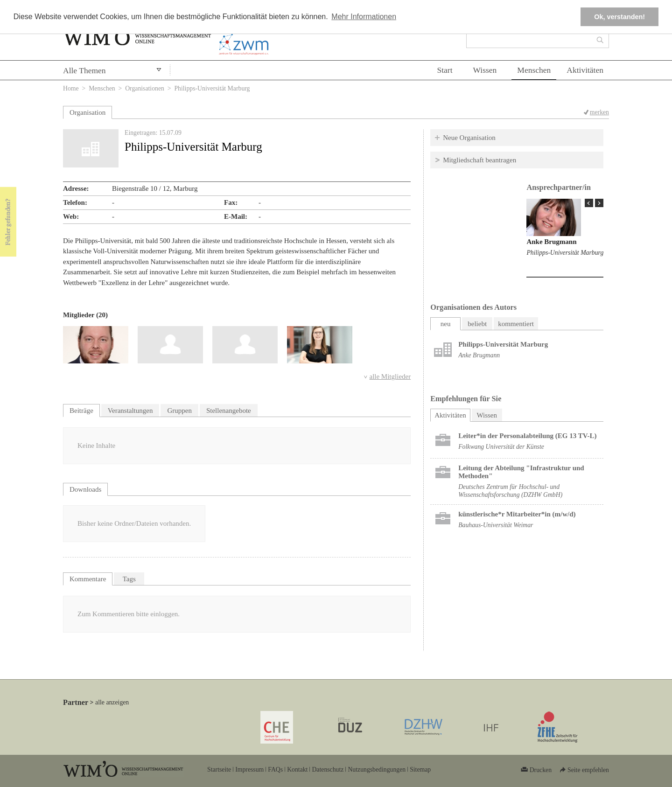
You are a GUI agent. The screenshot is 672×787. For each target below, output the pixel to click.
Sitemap (420, 770)
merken (599, 112)
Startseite (219, 770)
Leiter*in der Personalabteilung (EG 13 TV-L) (527, 436)
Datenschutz (328, 770)
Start (444, 70)
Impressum (249, 770)
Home (71, 88)
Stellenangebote (229, 411)
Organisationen (145, 88)
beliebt (477, 324)
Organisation (87, 112)
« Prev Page (589, 203)
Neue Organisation (469, 138)
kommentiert (516, 324)
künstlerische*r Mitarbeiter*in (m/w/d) (517, 514)
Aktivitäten (585, 70)
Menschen (534, 70)
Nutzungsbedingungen (377, 770)
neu (446, 324)
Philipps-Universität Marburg (565, 253)
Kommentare (88, 579)
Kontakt (297, 770)
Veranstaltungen (130, 411)
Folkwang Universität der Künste (501, 447)
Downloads (85, 489)
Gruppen (179, 411)
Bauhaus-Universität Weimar (496, 525)
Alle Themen (84, 70)
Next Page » (599, 203)
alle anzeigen (112, 702)
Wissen (485, 70)
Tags (129, 579)
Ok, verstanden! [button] (619, 17)
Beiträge (81, 411)
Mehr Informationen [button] (364, 17)
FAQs (275, 770)
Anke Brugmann (551, 242)
